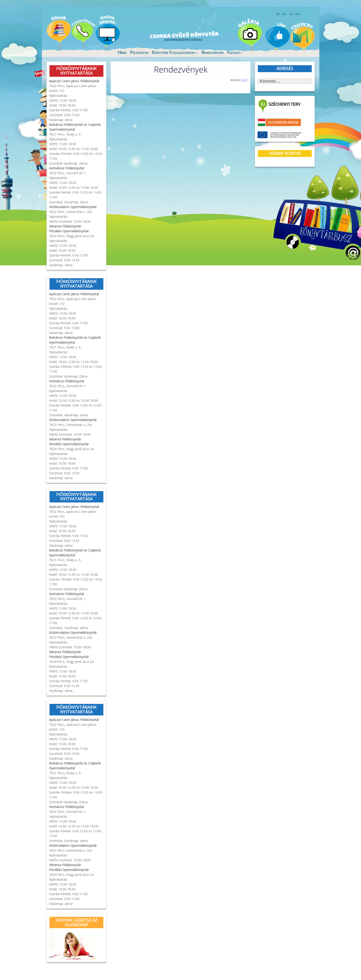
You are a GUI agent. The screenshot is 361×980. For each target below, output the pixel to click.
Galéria (251, 34)
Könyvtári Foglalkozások (173, 52)
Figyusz (233, 52)
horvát (278, 14)
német (285, 14)
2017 (245, 79)
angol (291, 15)
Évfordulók (83, 33)
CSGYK (302, 37)
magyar (298, 14)
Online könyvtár (108, 33)
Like (278, 37)
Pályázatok (139, 52)
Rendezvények (213, 52)
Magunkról (59, 33)
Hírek (122, 52)
